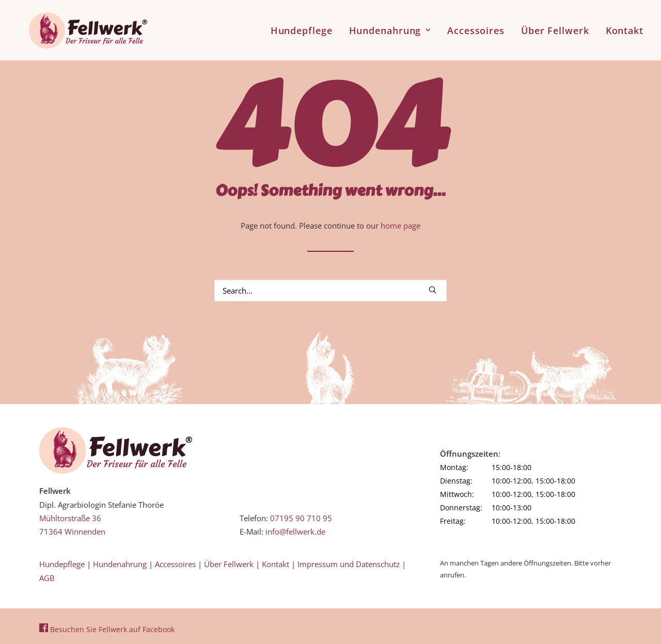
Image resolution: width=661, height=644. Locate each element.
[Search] (330, 291)
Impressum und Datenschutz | (352, 564)
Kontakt (625, 27)
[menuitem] (305, 27)
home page (400, 226)
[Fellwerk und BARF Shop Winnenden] (77, 27)
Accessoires (476, 27)
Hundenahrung (390, 27)
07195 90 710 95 (301, 518)
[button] (432, 290)
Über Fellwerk (555, 27)
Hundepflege (302, 27)
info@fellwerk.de (295, 532)
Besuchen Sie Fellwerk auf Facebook (107, 624)
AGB (47, 577)
